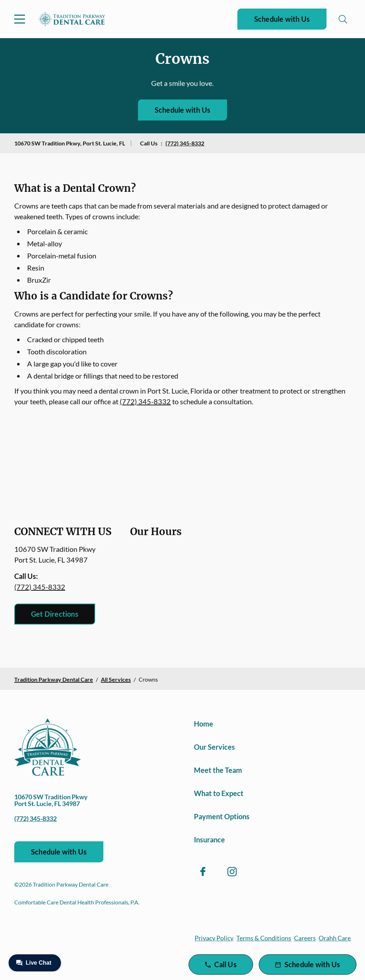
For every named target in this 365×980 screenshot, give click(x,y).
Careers (305, 938)
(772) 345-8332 (185, 143)
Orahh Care (335, 938)
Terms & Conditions (264, 938)
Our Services (214, 747)
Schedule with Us (282, 19)
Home (204, 724)
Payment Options (222, 816)
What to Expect (219, 793)
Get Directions (55, 614)
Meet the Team (218, 770)
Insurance (209, 840)
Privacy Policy (214, 938)
